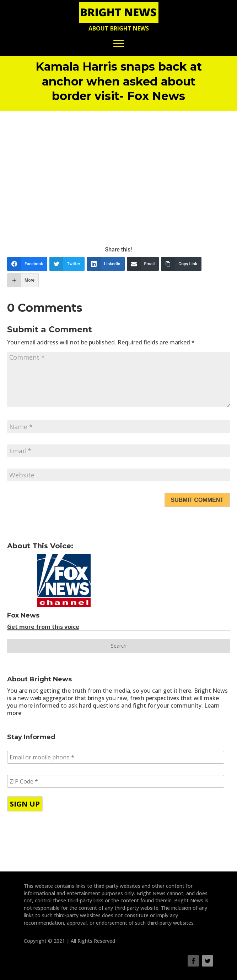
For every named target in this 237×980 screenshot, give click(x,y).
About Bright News (119, 28)
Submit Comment (197, 500)
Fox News (23, 615)
